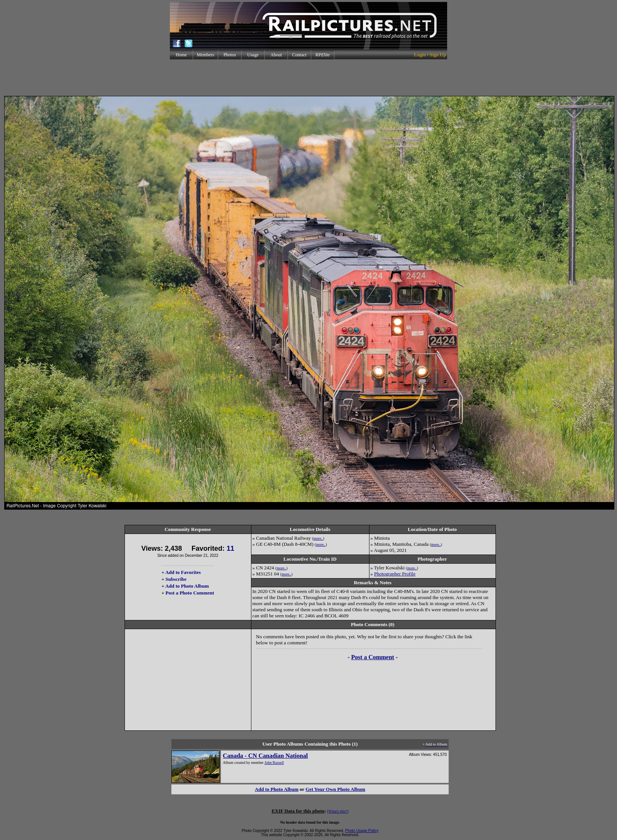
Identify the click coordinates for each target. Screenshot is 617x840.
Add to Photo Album (187, 586)
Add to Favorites (183, 572)
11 (230, 548)
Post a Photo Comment (190, 593)
